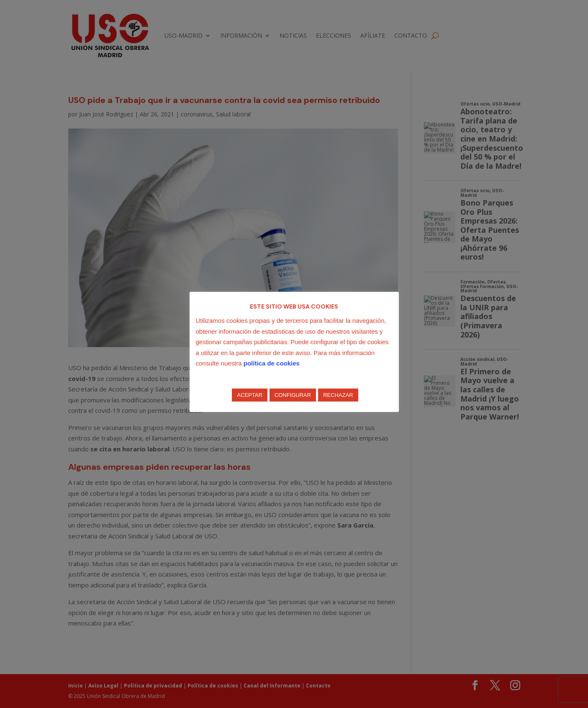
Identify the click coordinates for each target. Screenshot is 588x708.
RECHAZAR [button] (338, 395)
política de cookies (272, 363)
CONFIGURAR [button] (293, 395)
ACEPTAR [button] (249, 395)
